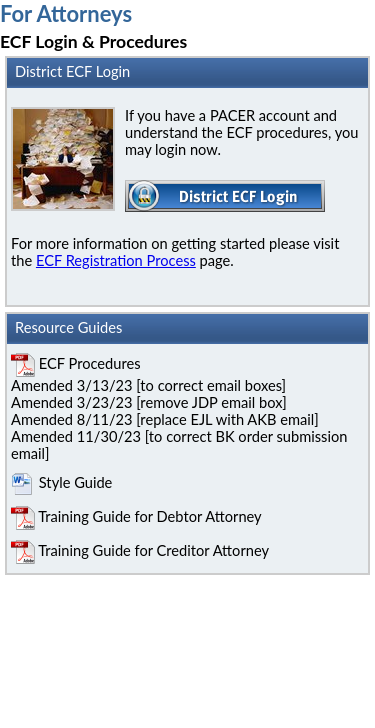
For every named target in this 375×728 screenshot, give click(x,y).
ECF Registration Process (116, 260)
